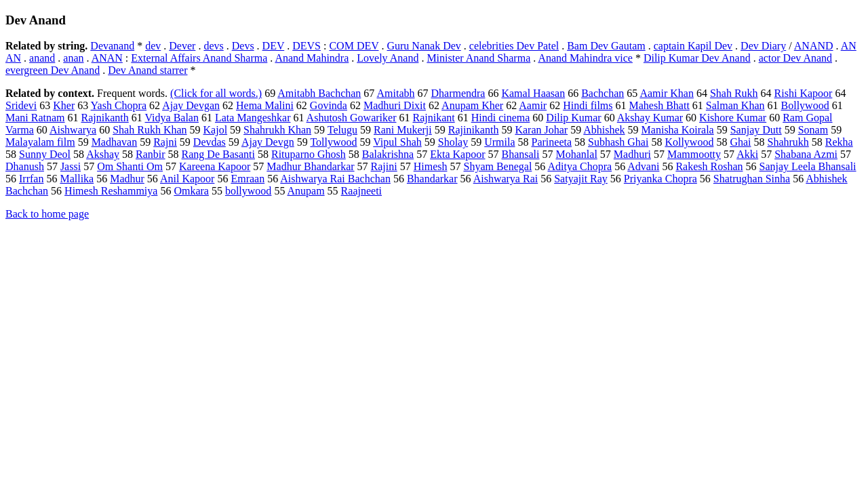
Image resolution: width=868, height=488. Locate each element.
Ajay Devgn (268, 142)
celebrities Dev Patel (514, 46)
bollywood (248, 191)
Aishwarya (73, 130)
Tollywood (333, 142)
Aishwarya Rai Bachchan (335, 179)
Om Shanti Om (130, 166)
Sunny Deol (45, 154)
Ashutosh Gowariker (352, 118)
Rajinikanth (474, 130)
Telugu (342, 130)
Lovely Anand (388, 58)
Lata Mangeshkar (253, 118)
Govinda (329, 105)
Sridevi (21, 105)
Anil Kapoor (187, 179)
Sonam (813, 130)
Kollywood (689, 142)
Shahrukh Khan (277, 130)
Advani (643, 166)
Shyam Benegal (497, 166)
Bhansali (521, 154)
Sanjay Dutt (756, 130)
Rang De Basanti (218, 154)
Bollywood (805, 105)
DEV (274, 46)
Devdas (210, 142)
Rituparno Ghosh (309, 154)
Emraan (248, 179)
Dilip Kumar (573, 118)
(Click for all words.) (216, 93)
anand (42, 58)
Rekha (839, 142)
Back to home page (47, 214)
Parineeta (552, 142)
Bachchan (603, 93)
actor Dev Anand (795, 58)
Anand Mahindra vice (585, 58)
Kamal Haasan (533, 93)
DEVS (307, 46)
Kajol (216, 130)
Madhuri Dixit (395, 105)
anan (73, 58)
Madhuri (632, 154)
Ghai (740, 142)
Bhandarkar (432, 179)
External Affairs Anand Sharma (199, 58)
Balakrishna (388, 154)
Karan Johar (541, 130)
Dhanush (25, 166)
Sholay (453, 142)
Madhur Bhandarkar (310, 166)
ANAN (107, 58)
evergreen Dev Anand (53, 70)
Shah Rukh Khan (150, 130)
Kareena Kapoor (215, 166)
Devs (243, 46)
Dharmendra (458, 93)
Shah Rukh (734, 93)
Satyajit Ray (581, 179)
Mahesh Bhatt (659, 105)
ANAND (814, 46)
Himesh (431, 166)
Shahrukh (788, 142)
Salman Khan (735, 105)
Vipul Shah (397, 142)
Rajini (384, 166)
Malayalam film (40, 142)
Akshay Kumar (650, 118)
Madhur (127, 179)
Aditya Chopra (579, 166)
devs (213, 46)
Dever (182, 46)
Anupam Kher (472, 105)
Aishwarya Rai (506, 179)
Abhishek (604, 130)
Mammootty (694, 154)
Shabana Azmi (806, 154)
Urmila (499, 142)
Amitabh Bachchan (319, 93)
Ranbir (151, 154)
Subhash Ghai (618, 142)
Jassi (71, 166)
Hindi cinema (501, 118)
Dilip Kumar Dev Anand (697, 58)
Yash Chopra (119, 105)
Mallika (77, 179)
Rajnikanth (105, 118)
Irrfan (31, 179)
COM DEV (354, 46)
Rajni (165, 142)
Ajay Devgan (191, 105)
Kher (64, 105)
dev (153, 46)
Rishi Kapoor (804, 93)
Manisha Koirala (678, 130)
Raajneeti (361, 191)
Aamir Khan (667, 93)
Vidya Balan (171, 118)
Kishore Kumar (733, 118)
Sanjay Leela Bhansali (807, 166)
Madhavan (115, 142)
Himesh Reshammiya (111, 191)
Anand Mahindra (312, 58)
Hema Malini (265, 105)
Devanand (112, 46)
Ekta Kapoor (457, 154)
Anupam (306, 191)
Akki (747, 154)
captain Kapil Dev (693, 46)
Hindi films (588, 105)
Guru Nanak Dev (423, 46)
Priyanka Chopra (660, 179)
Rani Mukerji (403, 130)
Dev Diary (763, 46)
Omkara (191, 191)
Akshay (103, 154)
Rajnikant (433, 118)
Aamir (533, 105)
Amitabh (395, 93)
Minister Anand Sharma (478, 58)
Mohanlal (577, 154)
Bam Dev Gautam (606, 46)
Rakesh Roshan (709, 166)
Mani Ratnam (35, 118)
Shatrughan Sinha (752, 179)
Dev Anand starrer (147, 70)
